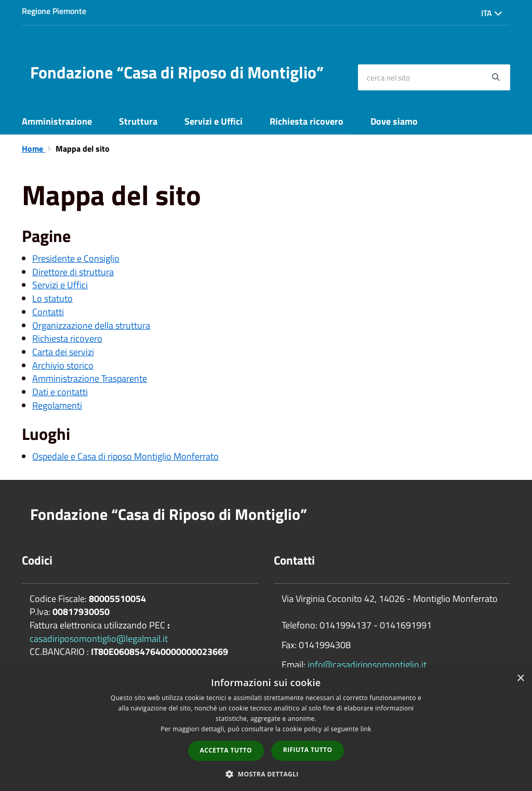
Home (34, 149)
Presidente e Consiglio (76, 258)
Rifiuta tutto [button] (308, 750)
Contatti (48, 312)
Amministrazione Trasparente (90, 378)
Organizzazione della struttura (91, 325)
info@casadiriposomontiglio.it (367, 665)
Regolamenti (57, 405)
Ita (492, 13)
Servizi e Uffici (214, 121)
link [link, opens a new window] (366, 729)
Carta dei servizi (63, 352)
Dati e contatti (60, 392)
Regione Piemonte (54, 11)
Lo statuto (52, 298)
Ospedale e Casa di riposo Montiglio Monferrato (125, 456)
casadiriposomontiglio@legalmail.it (99, 639)
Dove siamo (394, 121)
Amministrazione (57, 121)
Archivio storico (63, 365)
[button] (266, 774)
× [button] (520, 679)
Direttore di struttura (73, 272)
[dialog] (266, 729)
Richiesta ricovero (307, 121)
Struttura (138, 121)
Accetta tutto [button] (226, 750)
